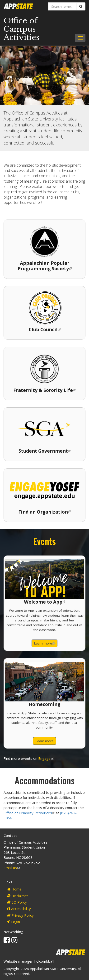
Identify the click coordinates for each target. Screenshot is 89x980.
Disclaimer (18, 896)
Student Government (45, 451)
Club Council (45, 329)
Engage (46, 758)
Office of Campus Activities (22, 29)
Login (14, 922)
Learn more (46, 644)
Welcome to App (45, 602)
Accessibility (19, 909)
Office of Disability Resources (29, 813)
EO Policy (17, 902)
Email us (12, 868)
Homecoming (44, 704)
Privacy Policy (20, 915)
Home (14, 889)
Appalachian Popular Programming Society (45, 266)
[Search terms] (62, 6)
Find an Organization (44, 512)
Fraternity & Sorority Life (44, 390)
